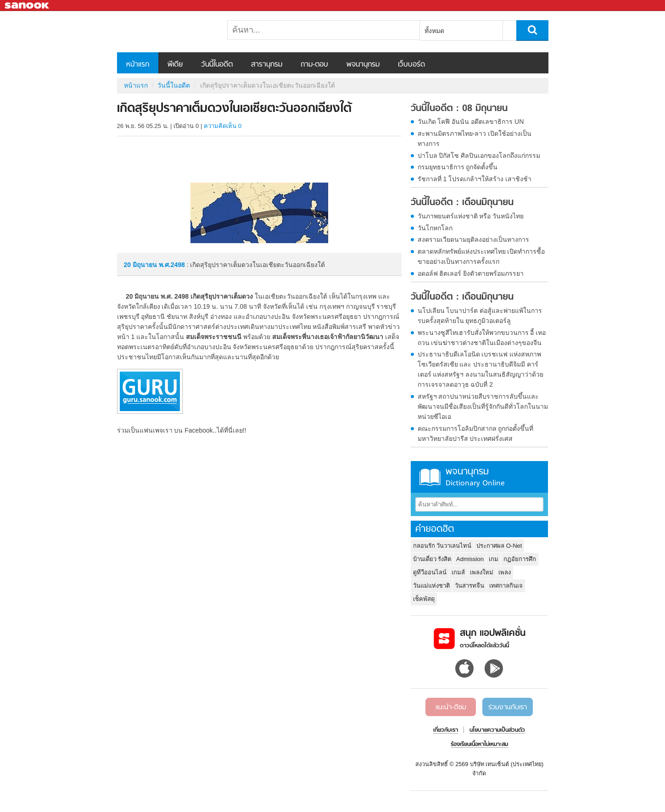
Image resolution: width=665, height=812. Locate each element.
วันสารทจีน (469, 586)
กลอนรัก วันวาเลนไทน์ (442, 546)
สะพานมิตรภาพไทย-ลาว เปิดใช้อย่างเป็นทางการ (475, 139)
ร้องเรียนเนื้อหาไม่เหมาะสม (479, 745)
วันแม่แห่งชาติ (431, 586)
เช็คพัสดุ (424, 599)
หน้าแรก (138, 65)
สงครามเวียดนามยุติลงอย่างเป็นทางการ (473, 239)
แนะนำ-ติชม (451, 707)
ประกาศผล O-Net (499, 546)
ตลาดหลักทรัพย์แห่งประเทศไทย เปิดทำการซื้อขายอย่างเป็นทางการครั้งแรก (481, 256)
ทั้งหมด (434, 31)
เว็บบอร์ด (411, 65)
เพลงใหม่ (482, 572)
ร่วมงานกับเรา (508, 707)
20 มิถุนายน (141, 265)
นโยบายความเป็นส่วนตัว (497, 730)
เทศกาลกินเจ (506, 586)
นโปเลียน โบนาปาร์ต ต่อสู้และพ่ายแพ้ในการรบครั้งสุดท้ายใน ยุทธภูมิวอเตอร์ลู (480, 316)
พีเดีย (175, 65)
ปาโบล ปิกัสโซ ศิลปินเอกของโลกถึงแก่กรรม (479, 156)
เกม (494, 559)
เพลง (505, 572)
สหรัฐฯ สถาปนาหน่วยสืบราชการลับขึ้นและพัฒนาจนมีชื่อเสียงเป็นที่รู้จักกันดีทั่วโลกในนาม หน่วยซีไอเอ (483, 406)
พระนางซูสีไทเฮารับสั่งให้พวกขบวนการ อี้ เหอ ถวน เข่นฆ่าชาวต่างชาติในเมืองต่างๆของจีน (482, 338)
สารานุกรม (267, 65)
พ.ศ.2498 (172, 265)
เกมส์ (458, 572)
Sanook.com (28, 6)
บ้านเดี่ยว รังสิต (432, 559)
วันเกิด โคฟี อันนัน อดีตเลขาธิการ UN (471, 122)
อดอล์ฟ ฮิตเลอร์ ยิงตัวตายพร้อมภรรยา (471, 273)
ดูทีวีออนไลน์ (430, 572)
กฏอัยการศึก (520, 559)
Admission (470, 559)
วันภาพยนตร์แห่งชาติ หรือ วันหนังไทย (471, 216)
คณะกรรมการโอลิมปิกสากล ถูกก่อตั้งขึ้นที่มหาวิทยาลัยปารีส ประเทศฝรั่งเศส (476, 434)
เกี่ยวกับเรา (446, 730)
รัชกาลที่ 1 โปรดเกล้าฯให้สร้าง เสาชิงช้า (475, 179)
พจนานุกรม (363, 65)
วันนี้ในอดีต (217, 65)
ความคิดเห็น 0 (223, 126)
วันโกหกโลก (435, 228)
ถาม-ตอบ (314, 65)
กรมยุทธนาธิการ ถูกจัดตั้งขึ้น (458, 167)
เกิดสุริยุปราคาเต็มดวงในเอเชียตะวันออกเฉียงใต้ (165, 32)
